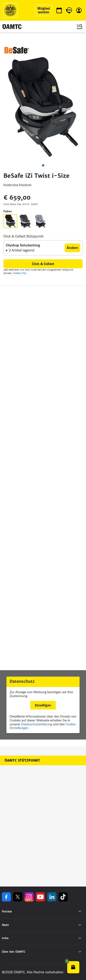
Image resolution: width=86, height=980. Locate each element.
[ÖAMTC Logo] (10, 10)
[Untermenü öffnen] (80, 911)
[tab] (43, 165)
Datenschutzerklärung (37, 724)
